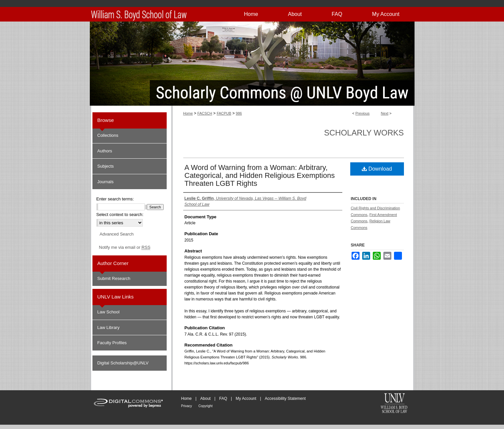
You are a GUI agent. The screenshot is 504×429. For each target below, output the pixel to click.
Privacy (187, 406)
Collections (108, 135)
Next (385, 113)
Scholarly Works (364, 133)
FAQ (223, 399)
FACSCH (205, 113)
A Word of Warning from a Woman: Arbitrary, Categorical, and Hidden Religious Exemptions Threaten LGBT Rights (260, 175)
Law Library (109, 327)
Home (188, 113)
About (205, 399)
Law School (109, 312)
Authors (105, 151)
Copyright (206, 406)
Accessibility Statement (285, 399)
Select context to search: (120, 215)
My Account (246, 399)
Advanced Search (117, 234)
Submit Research (114, 278)
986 (239, 113)
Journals (106, 182)
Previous (363, 113)
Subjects (106, 166)
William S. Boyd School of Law (394, 404)
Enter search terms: (115, 199)
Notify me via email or (125, 247)
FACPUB (224, 113)
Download (377, 169)
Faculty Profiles (112, 343)
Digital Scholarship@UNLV (123, 363)
